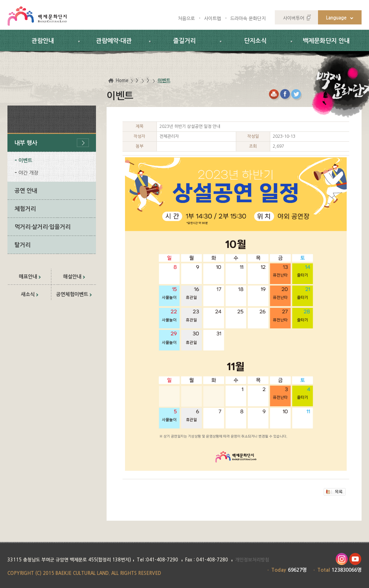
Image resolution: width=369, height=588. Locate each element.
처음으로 (186, 19)
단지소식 (255, 41)
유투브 (355, 559)
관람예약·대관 (114, 41)
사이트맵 (212, 19)
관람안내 (43, 41)
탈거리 (22, 245)
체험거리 (25, 209)
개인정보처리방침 (252, 560)
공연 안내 (26, 191)
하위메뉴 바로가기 (0, 0)
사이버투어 (294, 18)
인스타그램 (342, 559)
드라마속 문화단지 (248, 19)
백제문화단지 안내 (326, 41)
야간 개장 (28, 173)
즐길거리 (184, 41)
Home (122, 81)
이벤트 (25, 160)
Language (336, 18)
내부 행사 (26, 143)
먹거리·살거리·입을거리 (42, 227)
